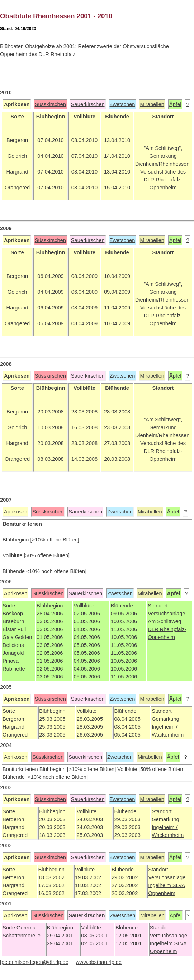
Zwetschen (122, 104)
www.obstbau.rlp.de (99, 962)
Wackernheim (168, 735)
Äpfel (175, 104)
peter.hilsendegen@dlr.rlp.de (35, 962)
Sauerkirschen (88, 104)
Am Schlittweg (164, 621)
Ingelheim (160, 885)
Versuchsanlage (166, 614)
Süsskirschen (50, 104)
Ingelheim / (165, 727)
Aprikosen (16, 512)
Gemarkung (165, 719)
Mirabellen (152, 104)
